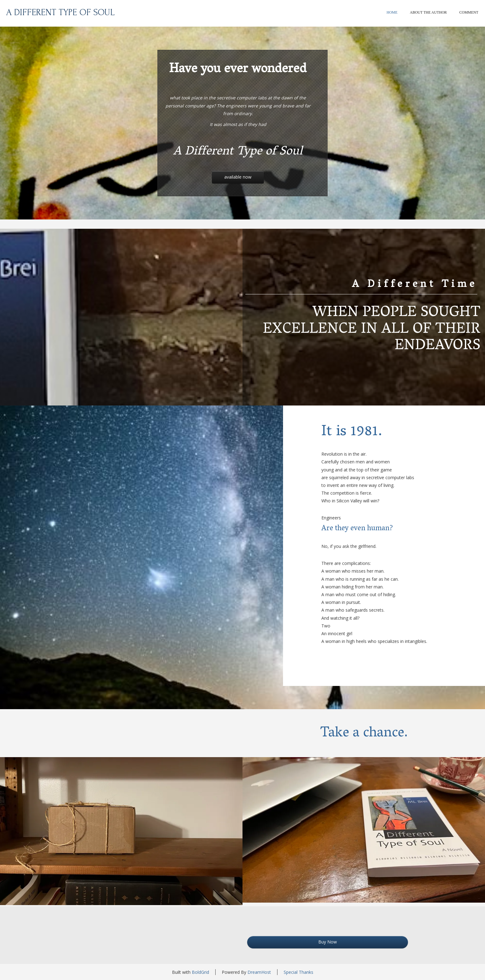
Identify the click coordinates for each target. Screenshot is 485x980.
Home (392, 12)
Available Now (238, 177)
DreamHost (259, 972)
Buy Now (328, 942)
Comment (469, 12)
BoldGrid (200, 972)
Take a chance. (364, 734)
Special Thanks (298, 972)
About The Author (428, 12)
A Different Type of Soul (60, 12)
